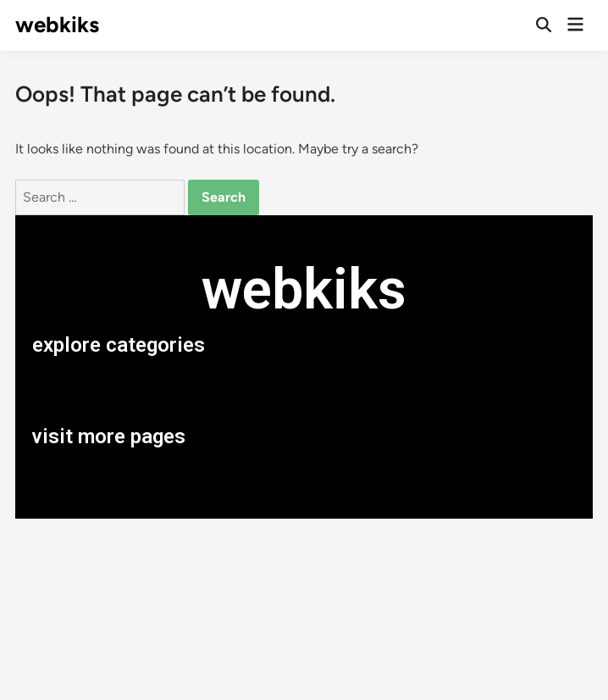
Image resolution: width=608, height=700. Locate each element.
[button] (304, 391)
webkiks (57, 25)
